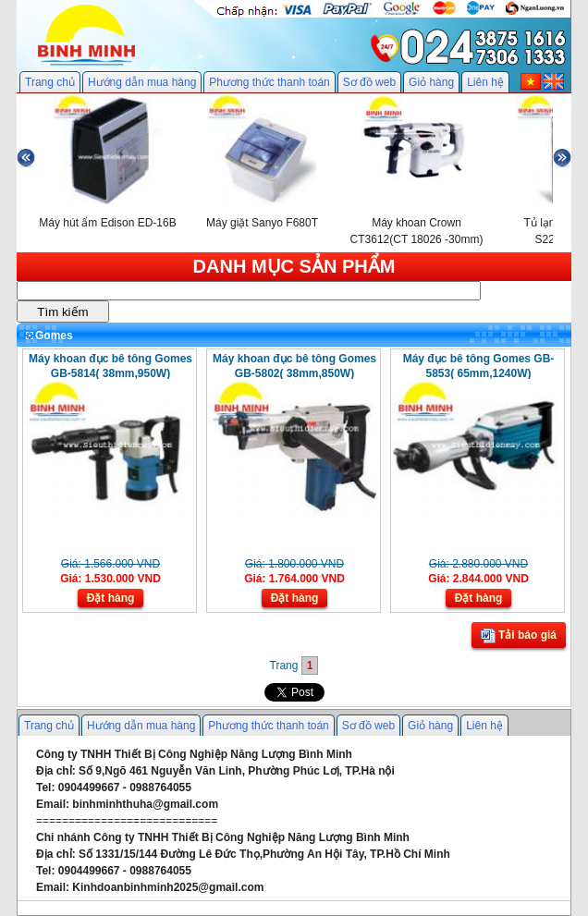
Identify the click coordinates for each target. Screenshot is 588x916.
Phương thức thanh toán (269, 82)
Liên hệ (485, 82)
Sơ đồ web (369, 82)
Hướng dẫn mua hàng (142, 82)
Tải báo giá (519, 636)
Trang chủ (50, 82)
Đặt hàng (111, 598)
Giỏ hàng (431, 82)
